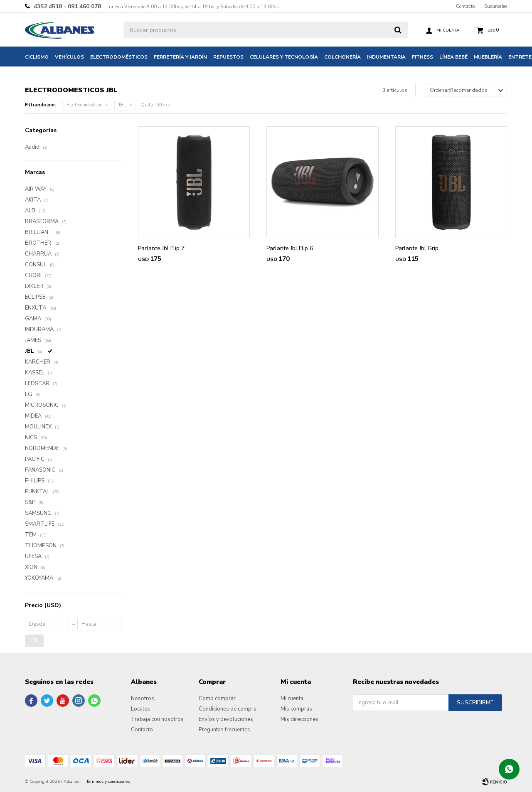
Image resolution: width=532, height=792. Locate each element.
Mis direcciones (299, 719)
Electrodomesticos (84, 105)
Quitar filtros (155, 105)
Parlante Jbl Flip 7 (161, 248)
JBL (122, 105)
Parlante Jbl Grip (417, 248)
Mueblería (488, 57)
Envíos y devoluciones (226, 719)
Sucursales (496, 6)
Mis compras (296, 709)
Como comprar (217, 699)
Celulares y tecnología (284, 57)
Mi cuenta (292, 699)
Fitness (422, 57)
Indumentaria (386, 57)
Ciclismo (37, 57)
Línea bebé (453, 57)
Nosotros (143, 699)
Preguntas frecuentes (224, 730)
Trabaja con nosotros (157, 719)
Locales (140, 709)
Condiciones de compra (228, 709)
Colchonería (342, 57)
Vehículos (69, 57)
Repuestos (228, 57)
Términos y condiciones (108, 782)
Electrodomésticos (119, 57)
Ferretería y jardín (180, 57)
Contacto (465, 6)
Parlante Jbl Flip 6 (290, 248)
